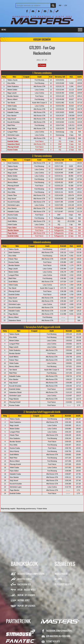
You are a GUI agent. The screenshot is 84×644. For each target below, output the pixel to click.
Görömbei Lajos (13, 135)
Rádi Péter (11, 125)
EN (66, 5)
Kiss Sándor (12, 116)
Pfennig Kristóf (13, 147)
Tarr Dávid (11, 103)
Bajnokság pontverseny (26, 509)
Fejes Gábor (12, 228)
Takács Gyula (12, 80)
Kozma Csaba (13, 150)
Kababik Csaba (13, 112)
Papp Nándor (12, 129)
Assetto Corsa (25, 579)
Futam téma (42, 509)
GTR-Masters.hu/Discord (58, 636)
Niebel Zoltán (12, 90)
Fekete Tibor (12, 138)
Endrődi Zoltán (13, 141)
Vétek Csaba (12, 106)
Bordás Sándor (13, 96)
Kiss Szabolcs (13, 179)
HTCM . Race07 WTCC (27, 590)
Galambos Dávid (13, 144)
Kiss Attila (11, 83)
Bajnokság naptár (8, 509)
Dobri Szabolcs (13, 86)
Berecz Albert (12, 99)
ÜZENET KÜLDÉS (53, 641)
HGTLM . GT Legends (26, 595)
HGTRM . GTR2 (24, 600)
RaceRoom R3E (24, 584)
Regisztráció (61, 574)
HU (60, 5)
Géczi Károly (12, 218)
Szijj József (12, 119)
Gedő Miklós (12, 109)
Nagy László (12, 93)
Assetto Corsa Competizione (31, 574)
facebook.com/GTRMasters (59, 631)
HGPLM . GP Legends (26, 606)
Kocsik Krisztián (13, 122)
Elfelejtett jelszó (63, 584)
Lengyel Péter (13, 132)
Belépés (58, 579)
